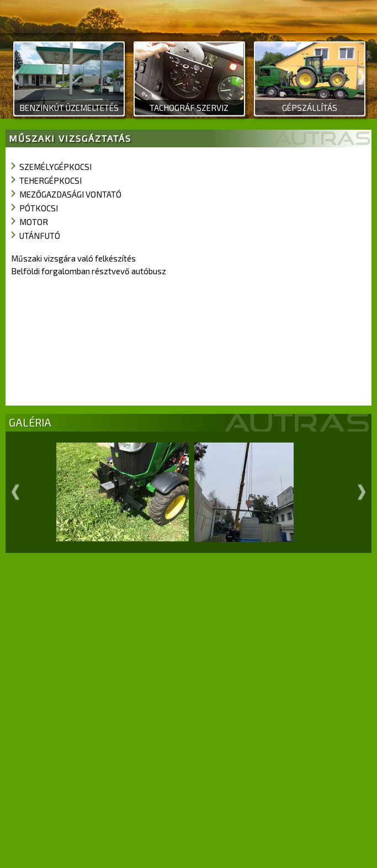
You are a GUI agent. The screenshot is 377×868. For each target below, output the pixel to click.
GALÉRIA (30, 422)
